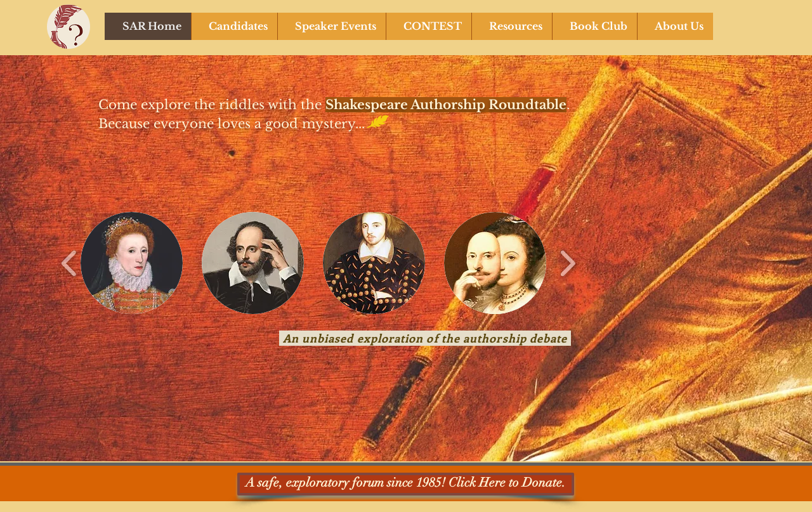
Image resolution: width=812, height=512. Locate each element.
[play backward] (69, 263)
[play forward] (567, 263)
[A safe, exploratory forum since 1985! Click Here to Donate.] (406, 484)
